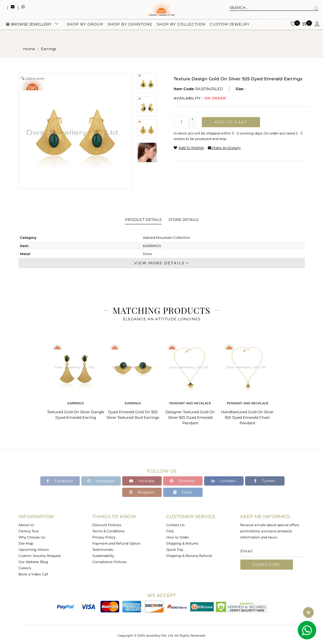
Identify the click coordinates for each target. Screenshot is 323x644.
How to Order (178, 537)
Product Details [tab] (143, 220)
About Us (26, 525)
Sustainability (103, 556)
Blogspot (142, 492)
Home (29, 49)
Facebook (60, 481)
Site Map (26, 543)
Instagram (101, 481)
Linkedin (224, 481)
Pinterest (183, 481)
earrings (49, 49)
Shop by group (85, 25)
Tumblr (265, 481)
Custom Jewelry (230, 25)
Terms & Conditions (108, 531)
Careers (25, 568)
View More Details (162, 263)
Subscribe (267, 564)
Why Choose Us (32, 537)
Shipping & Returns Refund (189, 556)
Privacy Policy (104, 537)
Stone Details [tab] (183, 220)
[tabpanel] (76, 379)
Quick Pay (175, 550)
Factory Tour (29, 531)
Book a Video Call (33, 574)
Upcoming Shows (34, 550)
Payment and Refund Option (116, 543)
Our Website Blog (33, 562)
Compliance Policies (109, 562)
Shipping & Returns (182, 543)
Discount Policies (107, 525)
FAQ (170, 531)
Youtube (142, 481)
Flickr (183, 492)
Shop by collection (181, 25)
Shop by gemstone (130, 25)
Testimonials (103, 550)
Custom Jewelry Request (40, 556)
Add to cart (231, 122)
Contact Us (175, 525)
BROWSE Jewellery (29, 25)
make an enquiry (224, 148)
